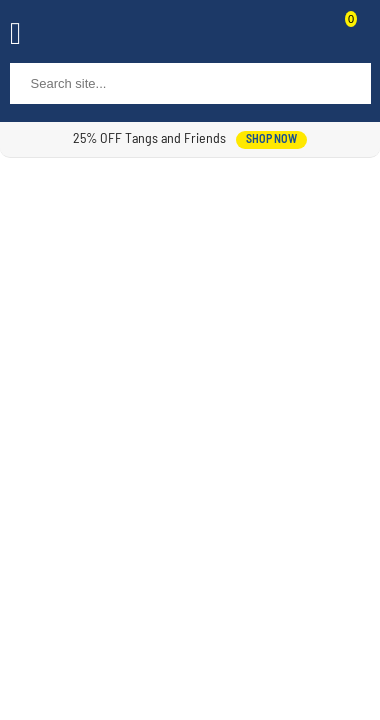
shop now (271, 140)
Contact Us (302, 36)
